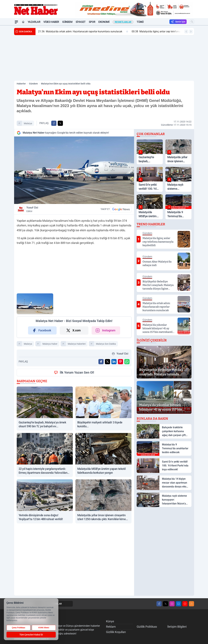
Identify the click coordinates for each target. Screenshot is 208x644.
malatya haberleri (77, 344)
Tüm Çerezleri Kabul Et (31, 635)
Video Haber (51, 22)
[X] (166, 604)
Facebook (42, 330)
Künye (110, 621)
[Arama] (192, 22)
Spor (92, 22)
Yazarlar (34, 22)
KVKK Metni (44, 628)
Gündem (67, 22)
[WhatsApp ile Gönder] (127, 362)
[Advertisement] (104, 58)
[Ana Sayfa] (23, 22)
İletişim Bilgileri (177, 627)
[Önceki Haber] (186, 32)
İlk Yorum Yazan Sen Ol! (74, 372)
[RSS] (191, 604)
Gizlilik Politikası (147, 627)
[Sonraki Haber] (191, 32)
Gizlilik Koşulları (116, 632)
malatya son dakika (106, 344)
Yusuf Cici (50, 209)
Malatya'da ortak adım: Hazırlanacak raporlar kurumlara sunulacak (83, 32)
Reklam (111, 627)
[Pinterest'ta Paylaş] (120, 362)
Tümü (140, 22)
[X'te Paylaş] (60, 123)
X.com (73, 330)
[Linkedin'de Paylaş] (114, 362)
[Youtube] (185, 604)
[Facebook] (159, 604)
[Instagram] (172, 604)
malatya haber (50, 344)
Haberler (21, 84)
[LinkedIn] (178, 604)
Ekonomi (104, 22)
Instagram (105, 330)
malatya (28, 123)
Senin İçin (178, 22)
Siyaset (81, 22)
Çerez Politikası (18, 628)
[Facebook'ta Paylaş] (54, 123)
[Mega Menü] (16, 22)
